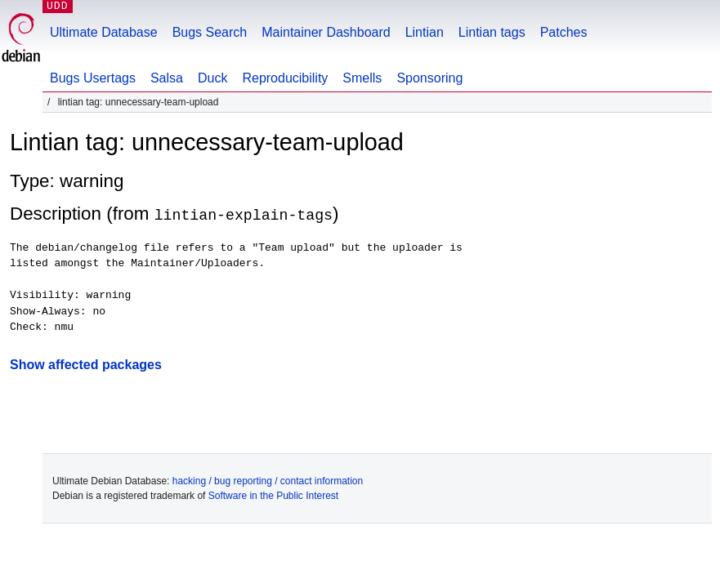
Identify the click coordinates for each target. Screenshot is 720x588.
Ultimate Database (104, 32)
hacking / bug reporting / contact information (268, 480)
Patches (564, 32)
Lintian (425, 32)
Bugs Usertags (93, 78)
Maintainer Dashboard (326, 32)
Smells (362, 78)
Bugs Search (210, 32)
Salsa (167, 78)
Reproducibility (285, 78)
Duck (212, 78)
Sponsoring (429, 78)
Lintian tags (492, 32)
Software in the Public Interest (273, 495)
